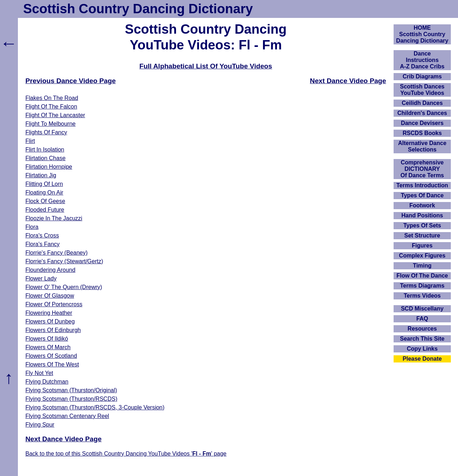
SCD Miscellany (422, 309)
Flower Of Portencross (54, 304)
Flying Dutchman (47, 382)
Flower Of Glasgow (50, 296)
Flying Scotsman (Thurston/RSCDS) (71, 399)
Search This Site (422, 339)
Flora (32, 227)
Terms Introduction (422, 185)
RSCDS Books (422, 133)
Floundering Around (50, 270)
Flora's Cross (42, 235)
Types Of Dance (422, 195)
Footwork (422, 205)
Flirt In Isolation (45, 150)
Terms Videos (422, 296)
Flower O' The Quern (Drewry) (64, 287)
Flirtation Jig (41, 175)
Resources (422, 329)
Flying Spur (40, 425)
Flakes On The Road (52, 98)
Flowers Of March (48, 347)
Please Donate (422, 359)
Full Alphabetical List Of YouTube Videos (206, 66)
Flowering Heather (49, 313)
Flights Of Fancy (46, 132)
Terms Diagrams (422, 286)
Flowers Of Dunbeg (50, 321)
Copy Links (422, 349)
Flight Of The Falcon (51, 107)
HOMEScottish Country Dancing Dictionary (422, 34)
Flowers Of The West (52, 364)
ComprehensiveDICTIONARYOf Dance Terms (422, 169)
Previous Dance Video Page (70, 81)
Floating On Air (44, 193)
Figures (422, 246)
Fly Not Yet (39, 373)
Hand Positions (422, 215)
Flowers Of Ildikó (47, 339)
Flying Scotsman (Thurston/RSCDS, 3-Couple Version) (95, 407)
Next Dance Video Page (348, 81)
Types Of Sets (422, 225)
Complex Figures (422, 256)
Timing (422, 266)
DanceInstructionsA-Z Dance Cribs (422, 60)
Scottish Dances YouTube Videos (422, 90)
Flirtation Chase (45, 158)
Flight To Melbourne (50, 124)
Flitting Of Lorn (44, 184)
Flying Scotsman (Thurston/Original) (71, 390)
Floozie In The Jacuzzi (54, 218)
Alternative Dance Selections (422, 146)
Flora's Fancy (43, 244)
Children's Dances (422, 113)
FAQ (422, 319)
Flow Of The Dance (422, 276)
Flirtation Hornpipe (49, 167)
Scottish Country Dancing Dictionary (138, 9)
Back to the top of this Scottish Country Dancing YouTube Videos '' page (126, 454)
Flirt (30, 141)
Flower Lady (41, 278)
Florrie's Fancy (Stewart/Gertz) (64, 261)
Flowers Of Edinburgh (53, 330)
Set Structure (422, 235)
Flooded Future (45, 210)
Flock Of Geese (45, 201)
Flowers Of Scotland (51, 356)
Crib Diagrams (422, 76)
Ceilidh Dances (422, 103)
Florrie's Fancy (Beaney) (57, 253)
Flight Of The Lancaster (55, 115)
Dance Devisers (422, 123)
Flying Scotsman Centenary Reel (67, 416)
